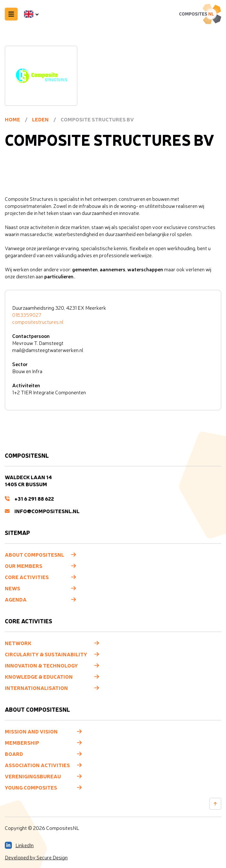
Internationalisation (36, 688)
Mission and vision (31, 731)
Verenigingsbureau (33, 776)
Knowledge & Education (39, 676)
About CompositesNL (34, 554)
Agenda (16, 599)
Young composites (31, 787)
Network (18, 643)
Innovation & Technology (41, 665)
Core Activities (27, 577)
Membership (22, 742)
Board (14, 754)
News (13, 588)
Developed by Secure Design (36, 857)
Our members (24, 566)
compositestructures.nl (38, 322)
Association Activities (37, 765)
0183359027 (27, 315)
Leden (40, 119)
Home (13, 119)
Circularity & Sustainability (46, 654)
